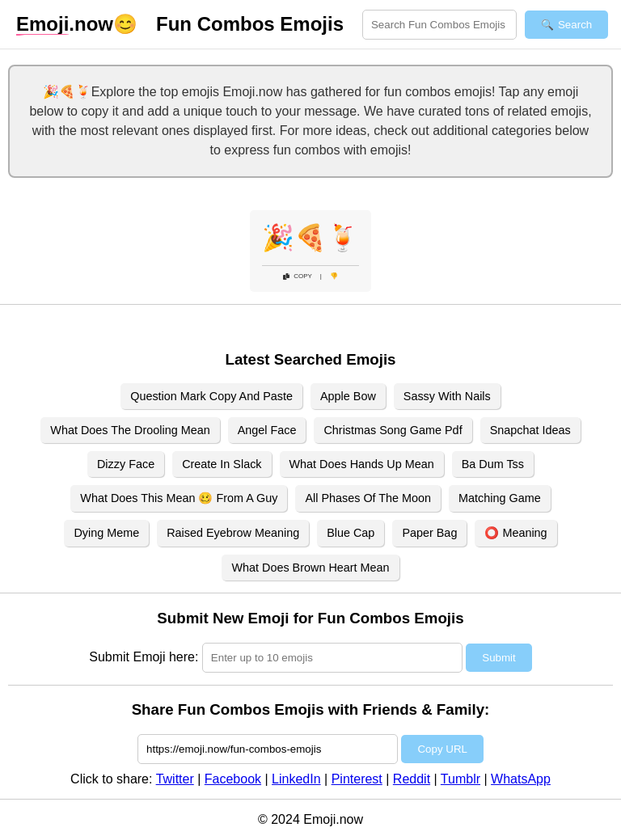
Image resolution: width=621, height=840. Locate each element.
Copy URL (442, 749)
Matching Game (500, 498)
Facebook (233, 779)
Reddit (412, 779)
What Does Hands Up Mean (362, 464)
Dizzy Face (126, 464)
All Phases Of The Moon (368, 498)
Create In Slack (222, 464)
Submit (498, 658)
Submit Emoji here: (144, 657)
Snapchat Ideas (530, 430)
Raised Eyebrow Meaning (233, 533)
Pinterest (357, 779)
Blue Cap (351, 533)
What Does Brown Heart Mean (310, 568)
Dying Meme (106, 533)
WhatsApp (521, 779)
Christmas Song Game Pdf (393, 430)
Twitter (175, 779)
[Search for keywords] (439, 25)
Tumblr (460, 779)
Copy (298, 276)
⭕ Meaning (515, 533)
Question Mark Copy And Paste (211, 396)
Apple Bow (348, 396)
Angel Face (267, 430)
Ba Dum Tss (493, 464)
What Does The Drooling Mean (130, 430)
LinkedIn (296, 779)
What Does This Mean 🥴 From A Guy (179, 498)
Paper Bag (429, 533)
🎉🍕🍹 (310, 238)
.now (65, 24)
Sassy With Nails (447, 396)
